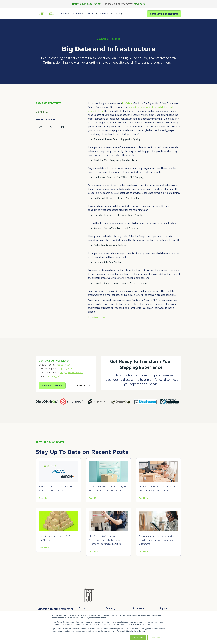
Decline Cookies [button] (156, 638)
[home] (47, 12)
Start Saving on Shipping (164, 14)
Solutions (77, 13)
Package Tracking (52, 386)
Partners (91, 13)
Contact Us (84, 386)
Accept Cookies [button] (138, 638)
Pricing (119, 13)
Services (63, 13)
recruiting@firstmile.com (59, 376)
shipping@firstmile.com (71, 373)
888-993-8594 (63, 365)
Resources (105, 13)
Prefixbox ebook (97, 317)
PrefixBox (127, 103)
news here (139, 4)
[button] (64, 13)
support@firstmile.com (69, 369)
